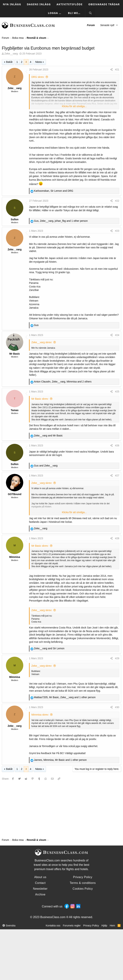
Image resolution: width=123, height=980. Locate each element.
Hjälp (104, 926)
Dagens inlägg (39, 4)
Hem (112, 926)
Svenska (9, 926)
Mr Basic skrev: (40, 399)
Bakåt (9, 62)
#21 (117, 70)
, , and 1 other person (61, 221)
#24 (117, 335)
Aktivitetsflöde (70, 4)
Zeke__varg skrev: (42, 342)
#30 (117, 707)
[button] (117, 25)
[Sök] (91, 13)
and (48, 436)
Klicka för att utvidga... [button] (74, 106)
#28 (117, 538)
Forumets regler (72, 926)
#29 (117, 658)
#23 (117, 231)
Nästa (39, 62)
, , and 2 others (63, 382)
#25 (117, 392)
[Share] (111, 70)
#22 (117, 201)
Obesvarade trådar (104, 4)
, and (54, 191)
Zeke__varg (11, 54)
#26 (117, 445)
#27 (117, 476)
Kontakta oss (53, 926)
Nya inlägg (12, 4)
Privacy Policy (91, 926)
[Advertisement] (61, 809)
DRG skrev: (38, 77)
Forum (91, 25)
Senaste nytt (107, 25)
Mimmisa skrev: (40, 715)
